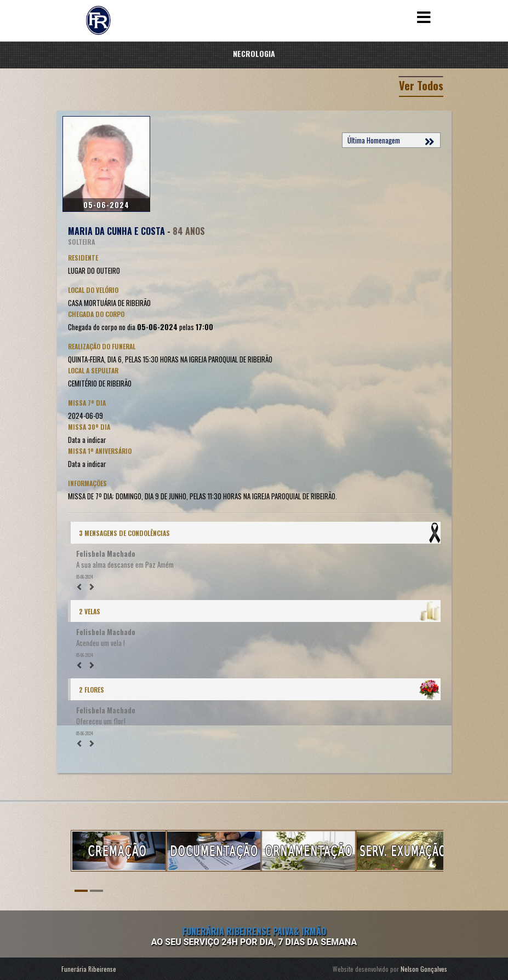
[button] (81, 586)
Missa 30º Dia (89, 427)
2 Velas (90, 611)
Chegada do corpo (96, 314)
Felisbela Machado (106, 554)
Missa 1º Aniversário (100, 451)
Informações (87, 483)
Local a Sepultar (93, 370)
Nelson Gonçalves (424, 969)
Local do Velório (93, 290)
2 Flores (92, 690)
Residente (83, 258)
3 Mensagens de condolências (124, 533)
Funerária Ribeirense (89, 969)
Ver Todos (421, 85)
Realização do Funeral (102, 346)
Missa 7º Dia (87, 403)
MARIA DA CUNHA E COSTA (116, 231)
